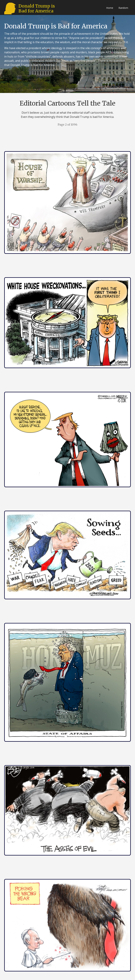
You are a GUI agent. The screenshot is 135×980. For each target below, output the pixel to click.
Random (123, 8)
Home (110, 8)
